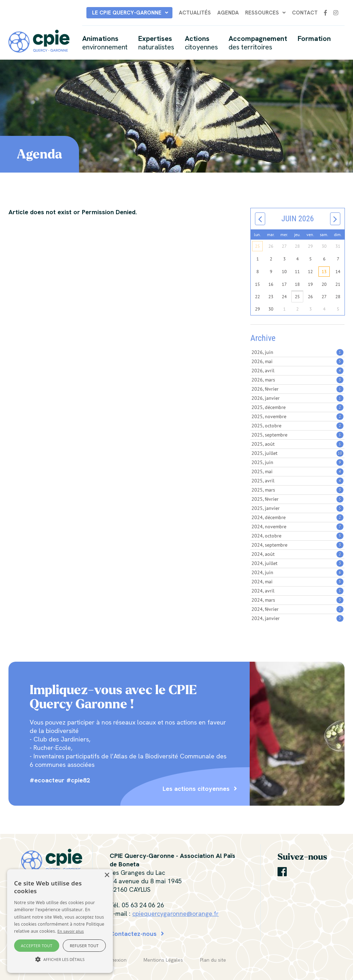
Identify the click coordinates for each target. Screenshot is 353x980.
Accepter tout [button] (36, 946)
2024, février (297, 609)
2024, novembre (297, 527)
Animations (105, 43)
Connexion (114, 960)
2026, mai (297, 361)
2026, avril (297, 371)
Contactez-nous (133, 934)
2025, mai (297, 471)
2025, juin (297, 462)
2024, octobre (297, 536)
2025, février (297, 499)
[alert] (60, 921)
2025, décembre (297, 407)
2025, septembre (297, 435)
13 (324, 272)
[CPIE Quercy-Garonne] (39, 40)
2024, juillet (297, 563)
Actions (201, 43)
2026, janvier (297, 398)
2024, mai (297, 582)
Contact (305, 13)
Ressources (262, 13)
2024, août (297, 554)
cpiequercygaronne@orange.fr (175, 913)
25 (257, 246)
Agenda (228, 13)
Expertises (156, 43)
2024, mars (297, 600)
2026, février (297, 389)
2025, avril (297, 481)
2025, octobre (297, 426)
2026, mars (297, 380)
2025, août (297, 444)
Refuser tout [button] (84, 946)
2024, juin (297, 572)
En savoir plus (71, 931)
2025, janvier (297, 508)
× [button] (107, 875)
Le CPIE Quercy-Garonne (127, 13)
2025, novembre (297, 416)
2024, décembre (297, 517)
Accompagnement (258, 43)
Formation (314, 38)
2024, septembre (297, 545)
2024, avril (297, 591)
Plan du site (213, 960)
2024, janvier (297, 618)
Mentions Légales (163, 960)
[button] (60, 960)
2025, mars (297, 490)
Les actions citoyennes (196, 789)
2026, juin (297, 352)
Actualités (195, 13)
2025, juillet (297, 453)
